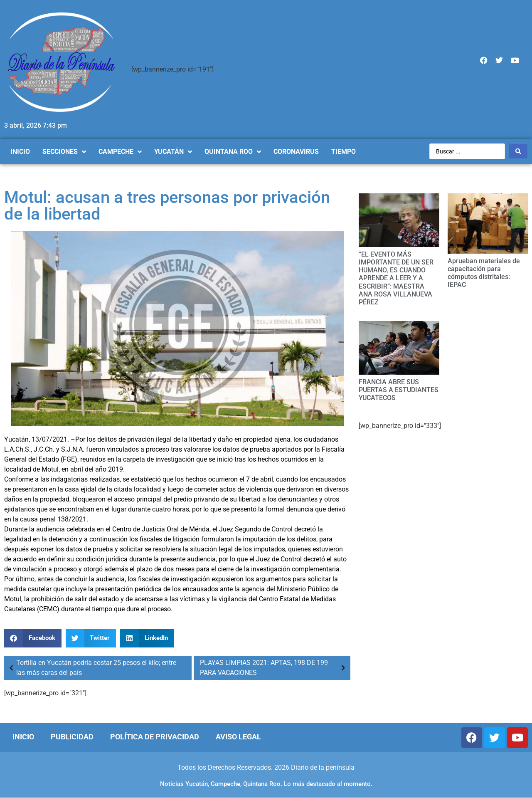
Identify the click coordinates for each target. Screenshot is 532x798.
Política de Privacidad (155, 737)
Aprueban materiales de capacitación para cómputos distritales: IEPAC (484, 273)
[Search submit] (518, 151)
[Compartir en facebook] (33, 638)
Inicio (23, 737)
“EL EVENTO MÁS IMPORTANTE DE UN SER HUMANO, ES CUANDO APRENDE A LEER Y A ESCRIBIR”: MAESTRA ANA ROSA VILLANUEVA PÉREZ (396, 278)
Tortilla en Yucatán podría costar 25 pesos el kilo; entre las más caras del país (91, 668)
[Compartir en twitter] (91, 638)
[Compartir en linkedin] (147, 638)
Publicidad (72, 737)
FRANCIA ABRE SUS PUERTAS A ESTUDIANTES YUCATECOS (399, 390)
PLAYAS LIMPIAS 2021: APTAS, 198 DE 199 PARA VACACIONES (274, 668)
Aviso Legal (238, 737)
